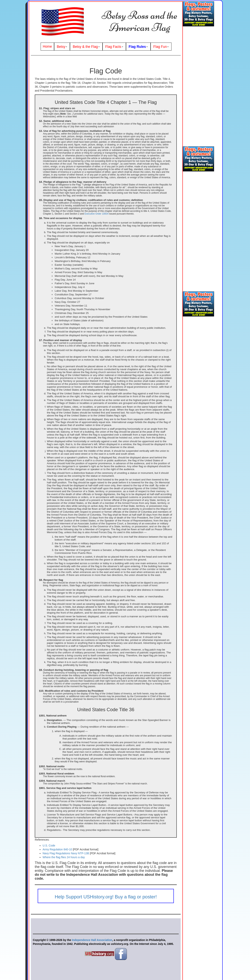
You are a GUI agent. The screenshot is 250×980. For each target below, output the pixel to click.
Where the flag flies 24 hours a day (64, 857)
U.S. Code (49, 845)
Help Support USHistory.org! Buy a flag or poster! (106, 897)
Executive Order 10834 (97, 214)
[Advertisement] (198, 87)
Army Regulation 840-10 (58, 849)
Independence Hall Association (92, 940)
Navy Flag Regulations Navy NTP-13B (66, 853)
